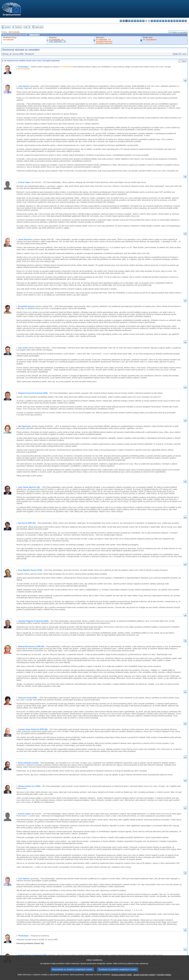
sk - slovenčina (177, 21)
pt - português (172, 21)
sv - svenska (186, 21)
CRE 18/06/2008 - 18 (57, 41)
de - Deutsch (132, 21)
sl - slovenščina (180, 21)
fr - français (143, 21)
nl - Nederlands (166, 21)
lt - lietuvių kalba (157, 21)
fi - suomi (183, 21)
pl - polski (169, 21)
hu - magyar (160, 21)
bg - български (121, 21)
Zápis (184, 61)
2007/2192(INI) (14, 32)
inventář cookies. (164, 977)
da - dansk (129, 21)
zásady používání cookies (144, 977)
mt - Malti (163, 21)
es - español (124, 21)
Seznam (7, 27)
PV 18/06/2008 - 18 (56, 40)
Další (26, 27)
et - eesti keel (135, 21)
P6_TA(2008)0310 (150, 40)
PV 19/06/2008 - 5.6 (103, 40)
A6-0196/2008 (8, 40)
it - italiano (152, 21)
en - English (141, 21)
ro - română (174, 21)
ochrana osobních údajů (122, 977)
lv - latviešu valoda (155, 21)
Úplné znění (39, 27)
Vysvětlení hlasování (104, 41)
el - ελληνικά (138, 21)
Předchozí (18, 27)
